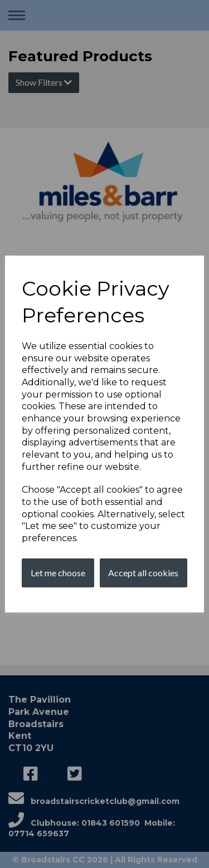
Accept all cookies (143, 573)
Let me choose (58, 573)
